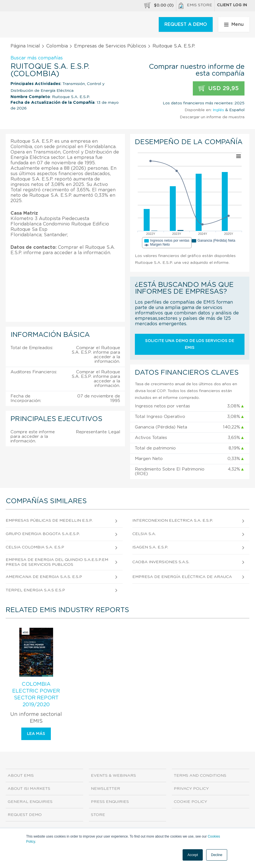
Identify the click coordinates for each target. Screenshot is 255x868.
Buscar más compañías (37, 58)
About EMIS (21, 776)
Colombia (57, 46)
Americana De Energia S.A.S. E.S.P (44, 577)
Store (98, 815)
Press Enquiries (110, 802)
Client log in (232, 5)
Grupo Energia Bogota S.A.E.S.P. (43, 534)
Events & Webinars (113, 776)
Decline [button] (217, 855)
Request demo (25, 815)
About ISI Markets (29, 789)
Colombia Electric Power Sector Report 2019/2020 (36, 695)
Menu (234, 24)
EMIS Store (195, 6)
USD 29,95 (219, 89)
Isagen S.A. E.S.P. (150, 547)
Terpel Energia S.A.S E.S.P (35, 590)
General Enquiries (30, 802)
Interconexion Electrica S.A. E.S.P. (173, 521)
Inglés (218, 110)
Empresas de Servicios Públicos (110, 46)
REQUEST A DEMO (186, 24)
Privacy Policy (191, 789)
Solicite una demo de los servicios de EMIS (190, 344)
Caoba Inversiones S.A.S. (161, 562)
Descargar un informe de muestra (212, 117)
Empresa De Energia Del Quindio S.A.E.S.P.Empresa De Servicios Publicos (57, 562)
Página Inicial (25, 46)
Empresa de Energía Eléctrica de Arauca (182, 577)
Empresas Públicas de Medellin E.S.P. (49, 521)
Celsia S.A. (144, 534)
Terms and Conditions (200, 776)
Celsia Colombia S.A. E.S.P (35, 547)
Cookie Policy (190, 802)
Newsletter (105, 789)
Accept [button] (193, 855)
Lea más (36, 734)
